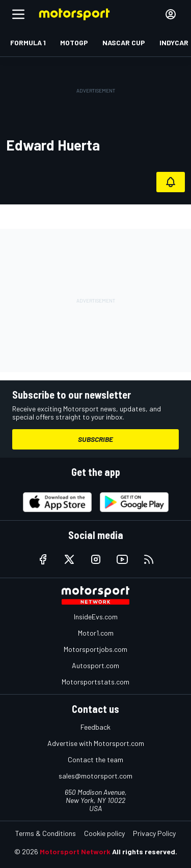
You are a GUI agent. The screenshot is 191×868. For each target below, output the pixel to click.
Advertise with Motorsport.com (96, 743)
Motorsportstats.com (95, 682)
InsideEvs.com (96, 617)
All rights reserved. (145, 851)
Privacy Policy (154, 833)
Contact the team (95, 759)
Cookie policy (104, 833)
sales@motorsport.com (95, 776)
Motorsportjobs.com (95, 649)
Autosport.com (95, 665)
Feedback (95, 727)
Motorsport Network (75, 851)
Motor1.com (96, 633)
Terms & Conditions (46, 833)
